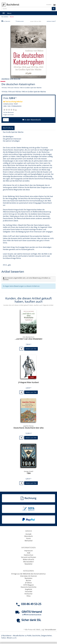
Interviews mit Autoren (29, 576)
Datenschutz (29, 555)
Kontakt (29, 534)
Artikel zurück (20, 21)
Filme (29, 596)
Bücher (29, 580)
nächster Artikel (51, 21)
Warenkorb (29, 536)
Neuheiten (29, 578)
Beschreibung (8, 128)
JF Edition (29, 583)
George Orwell (29, 471)
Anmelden (49, 5)
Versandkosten (50, 630)
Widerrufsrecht (29, 559)
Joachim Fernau (29, 426)
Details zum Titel (31, 349)
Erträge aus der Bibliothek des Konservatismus (29, 574)
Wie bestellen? (29, 562)
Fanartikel (29, 592)
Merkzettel (29, 541)
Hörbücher (29, 594)
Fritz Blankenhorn (29, 337)
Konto (29, 538)
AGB (29, 553)
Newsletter (29, 564)
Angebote (29, 589)
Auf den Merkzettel (9, 112)
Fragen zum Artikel (8, 115)
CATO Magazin (29, 585)
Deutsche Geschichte (29, 587)
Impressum (29, 551)
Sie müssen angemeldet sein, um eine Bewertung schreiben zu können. (27, 279)
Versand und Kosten (29, 557)
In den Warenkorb (31, 120)
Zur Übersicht (7, 21)
